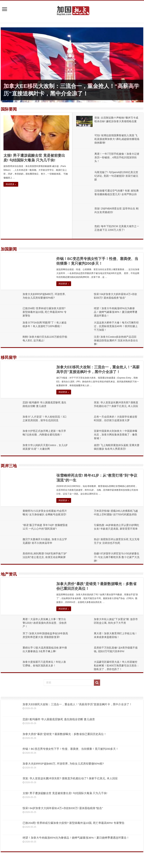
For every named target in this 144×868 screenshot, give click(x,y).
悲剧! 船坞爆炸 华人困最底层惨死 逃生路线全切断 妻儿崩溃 (59, 719)
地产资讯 (9, 574)
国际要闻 (9, 109)
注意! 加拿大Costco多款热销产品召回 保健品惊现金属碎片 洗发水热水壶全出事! (116, 340)
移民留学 (9, 357)
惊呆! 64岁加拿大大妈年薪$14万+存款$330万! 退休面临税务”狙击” (63, 808)
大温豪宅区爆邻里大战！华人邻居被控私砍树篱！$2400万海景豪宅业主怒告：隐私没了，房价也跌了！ (117, 666)
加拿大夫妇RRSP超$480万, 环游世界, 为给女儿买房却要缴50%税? (63, 764)
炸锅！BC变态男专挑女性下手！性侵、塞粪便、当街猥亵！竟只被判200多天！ (71, 749)
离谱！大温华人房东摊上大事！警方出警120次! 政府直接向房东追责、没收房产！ (45, 623)
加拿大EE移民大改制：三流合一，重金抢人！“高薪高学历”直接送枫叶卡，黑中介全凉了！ (77, 704)
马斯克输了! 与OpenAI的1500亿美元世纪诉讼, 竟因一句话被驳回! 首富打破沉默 (116, 176)
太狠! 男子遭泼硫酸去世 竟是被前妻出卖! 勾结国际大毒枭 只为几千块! (65, 793)
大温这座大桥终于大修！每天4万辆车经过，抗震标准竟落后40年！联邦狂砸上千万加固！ (116, 326)
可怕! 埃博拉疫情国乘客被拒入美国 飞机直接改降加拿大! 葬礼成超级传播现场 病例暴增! (117, 139)
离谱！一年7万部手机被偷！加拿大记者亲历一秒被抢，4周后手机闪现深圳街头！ (117, 157)
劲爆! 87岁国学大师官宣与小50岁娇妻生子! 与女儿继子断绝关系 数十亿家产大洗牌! (117, 557)
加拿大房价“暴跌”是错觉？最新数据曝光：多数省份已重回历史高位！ (65, 734)
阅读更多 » (11, 184)
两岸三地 (9, 466)
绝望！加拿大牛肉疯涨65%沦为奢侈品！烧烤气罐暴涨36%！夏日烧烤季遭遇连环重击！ (116, 312)
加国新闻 (9, 249)
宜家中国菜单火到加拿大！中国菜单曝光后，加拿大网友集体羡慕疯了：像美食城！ (116, 435)
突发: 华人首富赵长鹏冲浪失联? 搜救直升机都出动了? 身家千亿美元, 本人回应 (70, 778)
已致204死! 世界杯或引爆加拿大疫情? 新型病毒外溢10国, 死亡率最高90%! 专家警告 (45, 312)
